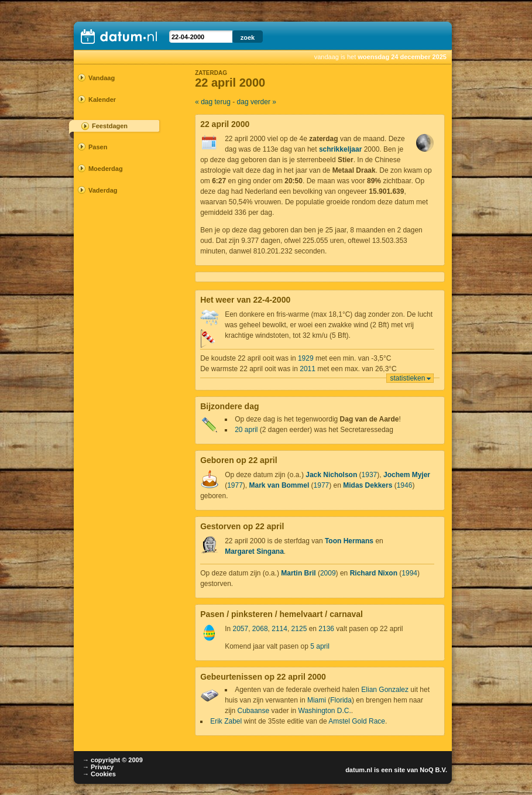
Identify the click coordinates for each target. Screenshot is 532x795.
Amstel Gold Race (357, 721)
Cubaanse (253, 711)
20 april (246, 430)
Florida (341, 700)
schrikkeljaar (340, 149)
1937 (370, 475)
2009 (328, 573)
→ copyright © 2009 (113, 760)
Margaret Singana (254, 551)
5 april (320, 646)
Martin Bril (298, 573)
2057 (240, 629)
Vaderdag (103, 190)
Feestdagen (110, 126)
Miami (317, 700)
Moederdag (106, 169)
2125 (299, 629)
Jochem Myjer (407, 475)
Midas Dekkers (368, 485)
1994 (409, 573)
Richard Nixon (374, 573)
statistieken (407, 378)
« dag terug (213, 102)
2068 (260, 629)
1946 (405, 485)
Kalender (102, 100)
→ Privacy (98, 767)
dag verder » (257, 102)
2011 (308, 369)
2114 (279, 629)
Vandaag (102, 78)
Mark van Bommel (279, 485)
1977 (235, 485)
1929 (306, 358)
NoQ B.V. (433, 770)
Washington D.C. (325, 711)
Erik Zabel (226, 721)
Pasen (98, 147)
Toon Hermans (349, 541)
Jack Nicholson (331, 475)
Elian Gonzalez (385, 690)
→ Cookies (99, 774)
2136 (326, 629)
